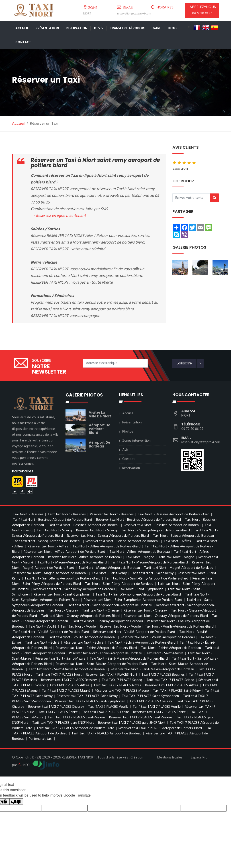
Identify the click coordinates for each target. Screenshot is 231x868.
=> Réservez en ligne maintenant (58, 216)
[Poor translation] (16, 802)
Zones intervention (136, 441)
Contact (23, 42)
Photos (128, 432)
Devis (99, 28)
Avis (125, 450)
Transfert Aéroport (128, 28)
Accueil (22, 28)
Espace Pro (199, 758)
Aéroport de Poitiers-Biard (100, 429)
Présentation (47, 28)
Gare (157, 28)
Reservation (77, 28)
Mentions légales (170, 758)
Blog (172, 28)
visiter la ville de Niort (100, 414)
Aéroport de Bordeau (100, 444)
